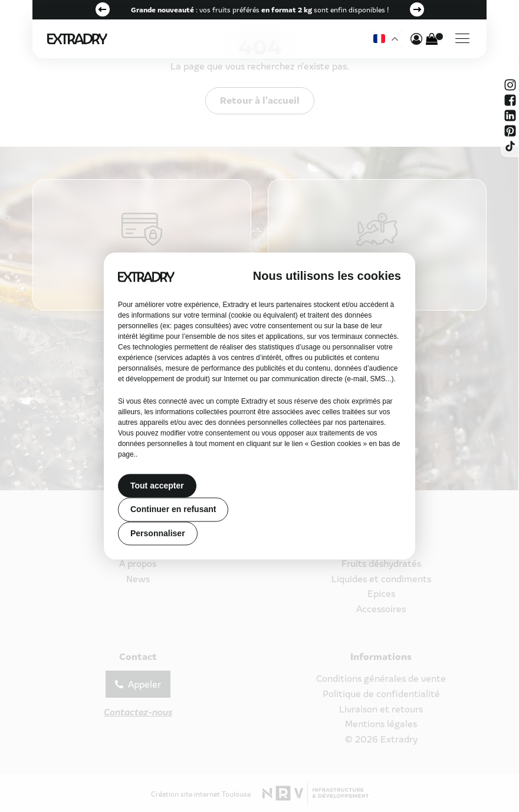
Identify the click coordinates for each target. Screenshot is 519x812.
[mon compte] (416, 39)
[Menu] (462, 39)
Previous (103, 9)
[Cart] (432, 39)
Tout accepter (157, 486)
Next (417, 9)
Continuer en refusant (173, 510)
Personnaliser (158, 533)
